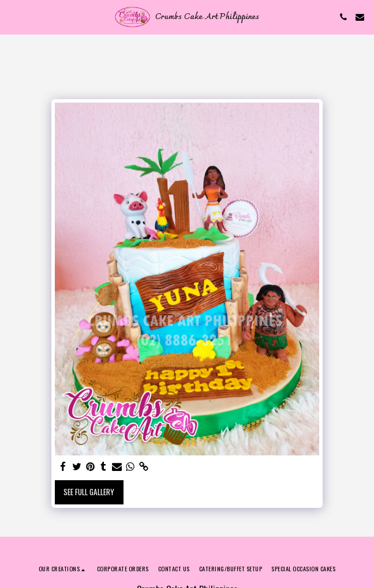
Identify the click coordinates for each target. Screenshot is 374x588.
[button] (13, 17)
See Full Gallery (89, 492)
